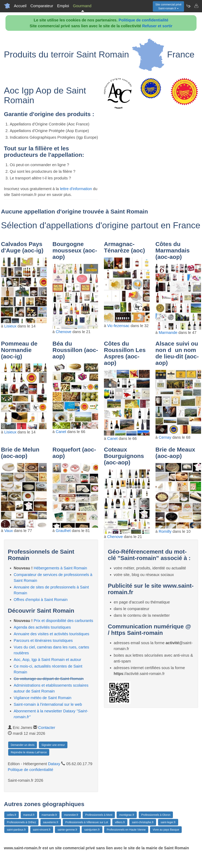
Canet (61, 432)
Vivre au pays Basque (166, 830)
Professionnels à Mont (99, 815)
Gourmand (82, 6)
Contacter (47, 728)
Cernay (165, 437)
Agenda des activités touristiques (42, 627)
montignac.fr (127, 815)
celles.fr (12, 815)
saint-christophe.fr (143, 822)
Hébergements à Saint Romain (60, 568)
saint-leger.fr (168, 822)
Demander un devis (23, 745)
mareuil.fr (29, 815)
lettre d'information (76, 189)
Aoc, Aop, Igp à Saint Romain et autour (47, 660)
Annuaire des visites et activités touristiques (51, 634)
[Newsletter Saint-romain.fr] (188, 6)
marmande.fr (49, 815)
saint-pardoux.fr (16, 830)
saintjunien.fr (92, 830)
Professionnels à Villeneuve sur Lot (87, 822)
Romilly (165, 531)
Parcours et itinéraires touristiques (43, 640)
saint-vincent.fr (42, 830)
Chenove (63, 332)
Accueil (20, 6)
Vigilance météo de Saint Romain (42, 698)
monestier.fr (71, 815)
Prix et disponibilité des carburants (63, 621)
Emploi (63, 6)
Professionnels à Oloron (156, 815)
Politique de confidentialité (143, 20)
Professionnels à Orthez (21, 822)
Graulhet (63, 531)
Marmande (168, 333)
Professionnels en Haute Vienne (126, 830)
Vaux (9, 531)
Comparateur (42, 6)
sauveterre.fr (51, 822)
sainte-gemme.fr (67, 830)
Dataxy (54, 764)
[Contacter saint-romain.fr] (196, 6)
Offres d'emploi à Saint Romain (41, 600)
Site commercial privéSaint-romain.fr (168, 6)
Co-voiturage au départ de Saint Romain (49, 679)
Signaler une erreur (53, 745)
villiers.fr (120, 822)
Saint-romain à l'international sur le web (48, 704)
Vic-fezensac (118, 326)
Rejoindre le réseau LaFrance (29, 752)
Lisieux (10, 326)
